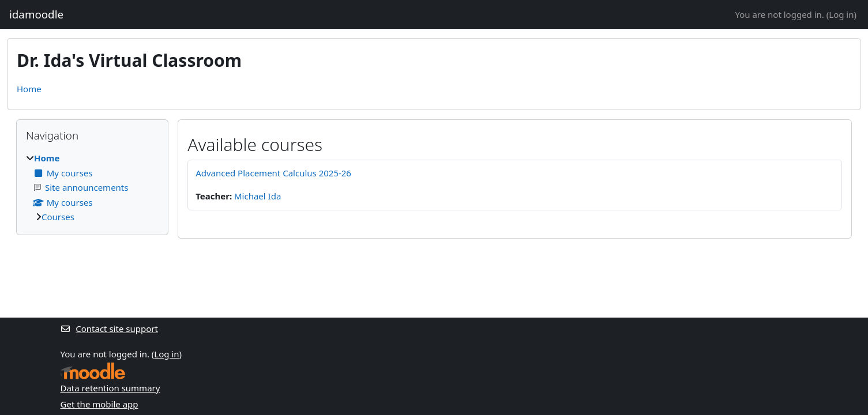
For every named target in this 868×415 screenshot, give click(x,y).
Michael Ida (258, 196)
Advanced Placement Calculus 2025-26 (273, 173)
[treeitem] (92, 188)
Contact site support (109, 329)
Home (29, 89)
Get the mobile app (99, 404)
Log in (841, 14)
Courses (58, 217)
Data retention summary (110, 388)
